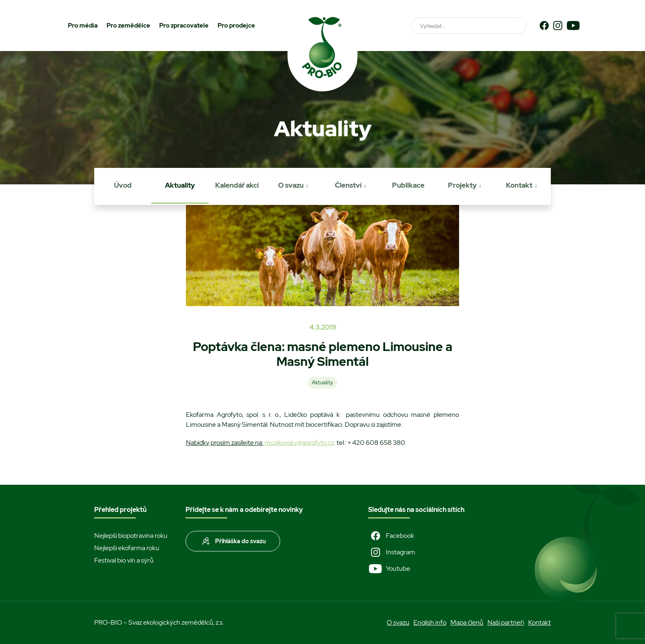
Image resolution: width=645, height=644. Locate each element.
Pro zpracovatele (184, 26)
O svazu (291, 185)
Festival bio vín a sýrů (124, 560)
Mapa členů (467, 622)
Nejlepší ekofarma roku (127, 548)
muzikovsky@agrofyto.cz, (300, 443)
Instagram (392, 552)
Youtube (389, 569)
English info (430, 622)
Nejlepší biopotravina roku (131, 536)
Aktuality (180, 185)
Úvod (123, 185)
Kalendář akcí (237, 185)
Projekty (462, 185)
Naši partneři (506, 622)
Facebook (391, 536)
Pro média (83, 26)
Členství (348, 185)
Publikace (408, 185)
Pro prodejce (236, 26)
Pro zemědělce (128, 26)
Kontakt (519, 185)
